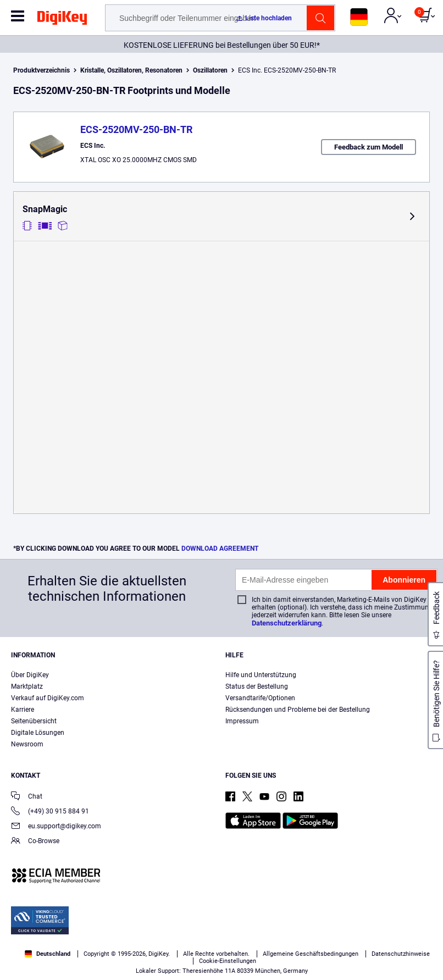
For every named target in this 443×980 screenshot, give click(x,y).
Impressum (242, 721)
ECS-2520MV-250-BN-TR (136, 129)
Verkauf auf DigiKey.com (48, 698)
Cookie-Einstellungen (228, 961)
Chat (27, 797)
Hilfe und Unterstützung (261, 675)
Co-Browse (35, 842)
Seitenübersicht (34, 721)
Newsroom (27, 744)
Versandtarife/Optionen (260, 698)
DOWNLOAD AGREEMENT (220, 549)
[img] (62, 20)
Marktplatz (27, 686)
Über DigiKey (30, 675)
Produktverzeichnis (41, 70)
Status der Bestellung (257, 686)
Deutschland (48, 954)
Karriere (23, 710)
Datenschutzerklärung (287, 623)
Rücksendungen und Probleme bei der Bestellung (298, 710)
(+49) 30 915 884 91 (50, 812)
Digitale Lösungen (38, 733)
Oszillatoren (210, 70)
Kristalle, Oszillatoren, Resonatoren (131, 70)
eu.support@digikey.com (56, 827)
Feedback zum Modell (369, 147)
